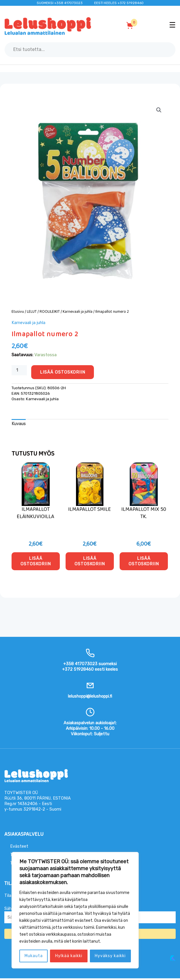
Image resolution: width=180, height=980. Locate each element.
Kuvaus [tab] (19, 424)
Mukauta (34, 956)
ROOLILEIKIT (50, 312)
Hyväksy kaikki (110, 956)
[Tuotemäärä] (19, 370)
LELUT (32, 312)
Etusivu (18, 312)
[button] (159, 110)
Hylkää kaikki (69, 956)
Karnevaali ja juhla (78, 312)
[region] (75, 910)
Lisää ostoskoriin (63, 372)
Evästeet (19, 848)
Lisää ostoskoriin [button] (36, 562)
